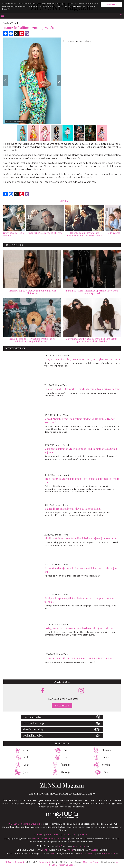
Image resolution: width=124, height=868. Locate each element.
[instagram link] (81, 691)
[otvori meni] (3, 16)
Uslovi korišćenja (91, 862)
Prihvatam (111, 5)
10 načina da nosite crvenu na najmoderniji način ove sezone (79, 658)
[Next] (59, 81)
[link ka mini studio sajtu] (62, 817)
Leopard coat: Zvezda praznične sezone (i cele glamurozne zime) (82, 359)
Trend (15, 23)
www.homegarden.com (58, 854)
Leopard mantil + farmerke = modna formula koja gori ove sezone (82, 389)
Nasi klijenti (70, 835)
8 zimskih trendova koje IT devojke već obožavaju (73, 509)
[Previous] (5, 81)
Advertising (53, 835)
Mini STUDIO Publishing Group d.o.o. (24, 824)
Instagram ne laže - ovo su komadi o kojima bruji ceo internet (79, 628)
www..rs (58, 846)
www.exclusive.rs (97, 850)
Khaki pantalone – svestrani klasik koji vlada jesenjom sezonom (81, 538)
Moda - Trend (62, 356)
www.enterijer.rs (32, 854)
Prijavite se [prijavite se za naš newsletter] (62, 706)
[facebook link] (42, 691)
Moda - (7, 23)
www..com (78, 846)
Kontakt (85, 835)
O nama (39, 835)
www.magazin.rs (48, 850)
